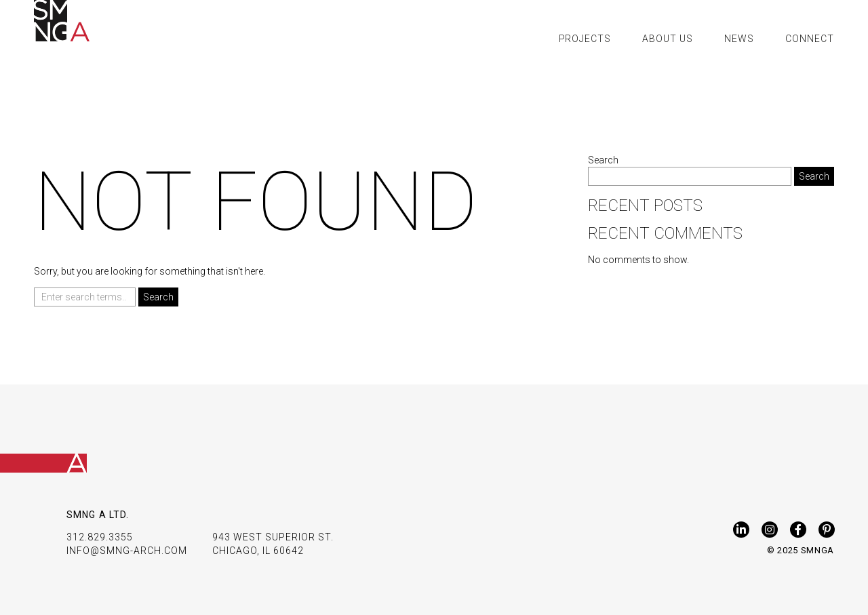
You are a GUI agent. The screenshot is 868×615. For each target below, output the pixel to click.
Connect (810, 39)
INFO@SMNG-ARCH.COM (127, 551)
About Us (668, 39)
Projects (585, 39)
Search (603, 160)
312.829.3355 (100, 537)
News (739, 39)
